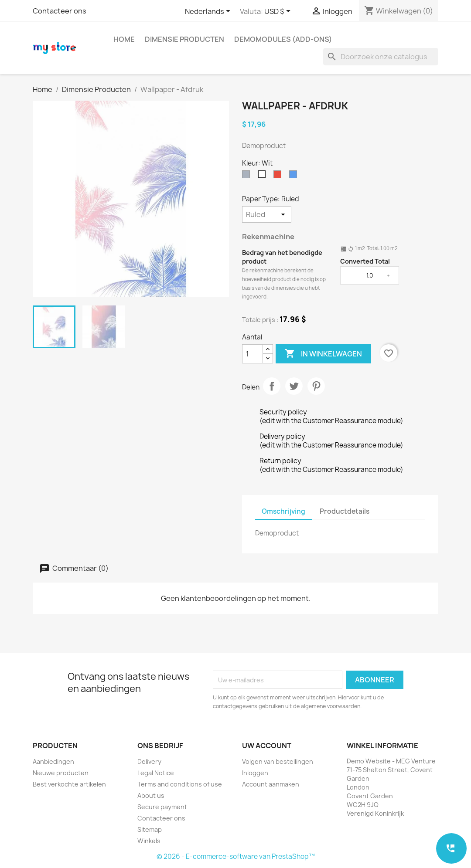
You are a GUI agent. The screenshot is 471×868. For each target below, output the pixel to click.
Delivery (149, 761)
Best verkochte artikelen (69, 784)
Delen (272, 386)
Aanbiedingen (53, 761)
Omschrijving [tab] (283, 511)
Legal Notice (156, 773)
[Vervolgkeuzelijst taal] (209, 12)
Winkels (149, 841)
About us (151, 795)
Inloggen (255, 773)
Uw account (267, 746)
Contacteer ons (60, 11)
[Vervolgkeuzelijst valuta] (279, 12)
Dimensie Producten (184, 39)
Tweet (294, 386)
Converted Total (365, 261)
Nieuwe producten (61, 773)
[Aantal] (253, 354)
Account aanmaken (271, 784)
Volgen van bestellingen (278, 761)
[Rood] (279, 176)
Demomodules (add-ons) (283, 39)
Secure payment (162, 807)
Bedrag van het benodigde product (282, 257)
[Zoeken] (381, 57)
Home (124, 39)
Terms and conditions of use (180, 784)
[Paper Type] (267, 214)
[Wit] (263, 176)
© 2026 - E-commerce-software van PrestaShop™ (236, 856)
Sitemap (150, 829)
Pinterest (316, 386)
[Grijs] (248, 176)
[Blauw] (295, 176)
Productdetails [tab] (345, 511)
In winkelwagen (323, 354)
